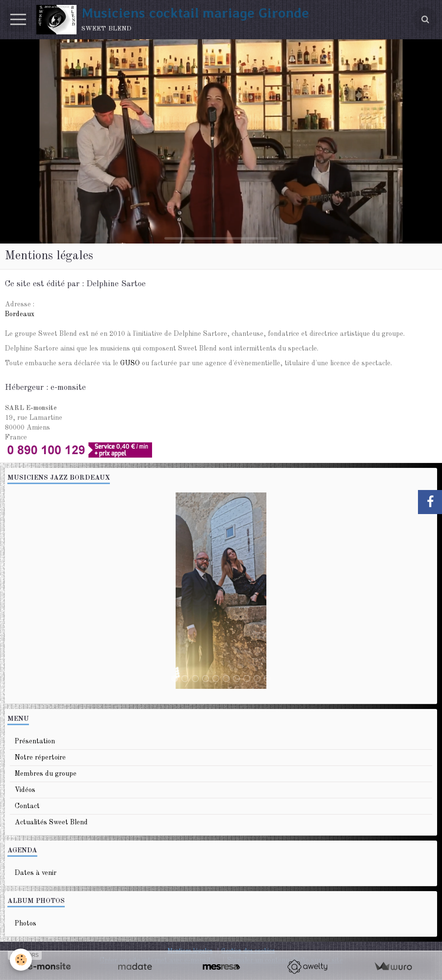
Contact (27, 806)
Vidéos (25, 790)
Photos (26, 924)
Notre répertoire (40, 758)
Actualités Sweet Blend (51, 822)
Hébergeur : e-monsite (45, 388)
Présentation (35, 741)
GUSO (130, 363)
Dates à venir (36, 873)
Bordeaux (20, 314)
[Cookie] (21, 960)
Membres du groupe (46, 774)
